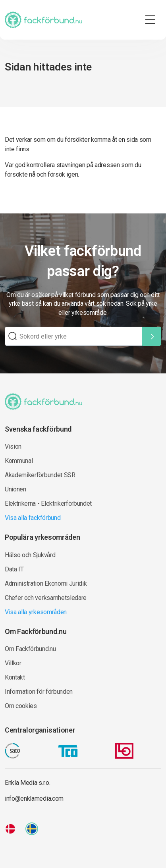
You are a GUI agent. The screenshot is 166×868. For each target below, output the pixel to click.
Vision (13, 446)
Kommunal (19, 461)
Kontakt (15, 677)
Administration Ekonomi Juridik (46, 583)
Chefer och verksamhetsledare (46, 598)
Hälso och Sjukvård (30, 555)
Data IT (14, 569)
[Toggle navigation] (150, 20)
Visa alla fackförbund (33, 518)
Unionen (15, 489)
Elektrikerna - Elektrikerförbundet (48, 503)
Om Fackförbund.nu (30, 649)
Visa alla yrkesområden (36, 612)
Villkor (13, 663)
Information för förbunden (39, 692)
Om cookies (21, 706)
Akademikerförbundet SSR (40, 475)
